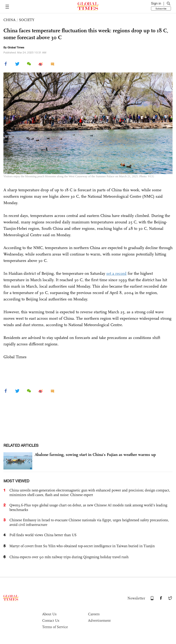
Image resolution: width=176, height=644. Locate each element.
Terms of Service (55, 627)
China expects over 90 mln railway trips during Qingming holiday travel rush (69, 557)
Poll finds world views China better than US (43, 535)
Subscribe (161, 8)
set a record (116, 273)
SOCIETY (27, 20)
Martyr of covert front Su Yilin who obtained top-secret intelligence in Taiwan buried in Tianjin (82, 546)
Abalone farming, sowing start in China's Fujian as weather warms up (95, 455)
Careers (94, 614)
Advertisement (99, 620)
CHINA (10, 20)
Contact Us (51, 620)
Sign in (156, 3)
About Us (49, 614)
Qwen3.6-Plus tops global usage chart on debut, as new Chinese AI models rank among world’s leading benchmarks (88, 507)
